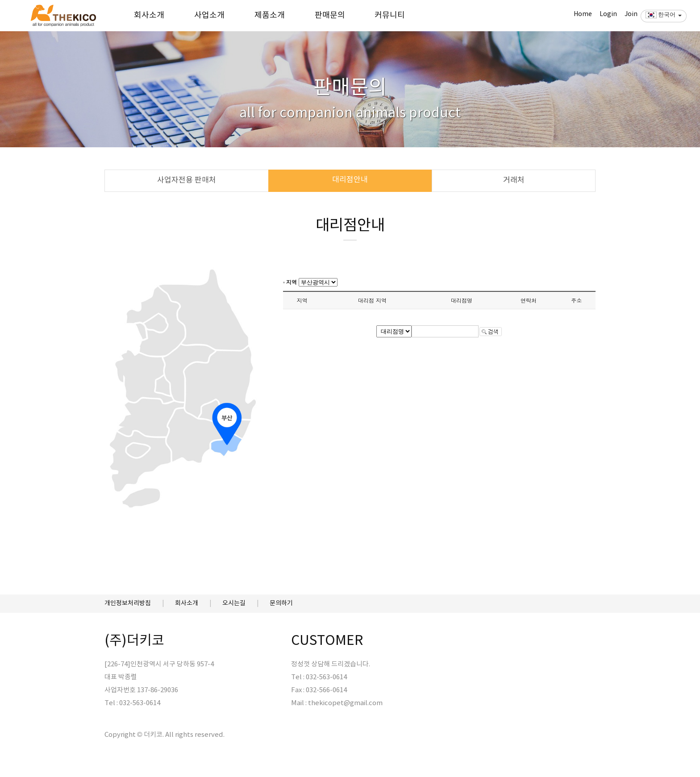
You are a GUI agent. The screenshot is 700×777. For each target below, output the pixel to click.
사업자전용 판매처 (187, 180)
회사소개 (149, 15)
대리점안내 (350, 180)
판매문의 (330, 15)
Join (631, 14)
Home (583, 14)
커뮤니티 (390, 15)
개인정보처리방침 (128, 603)
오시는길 (234, 603)
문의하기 (281, 603)
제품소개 (270, 15)
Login (608, 14)
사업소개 (209, 15)
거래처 (514, 180)
